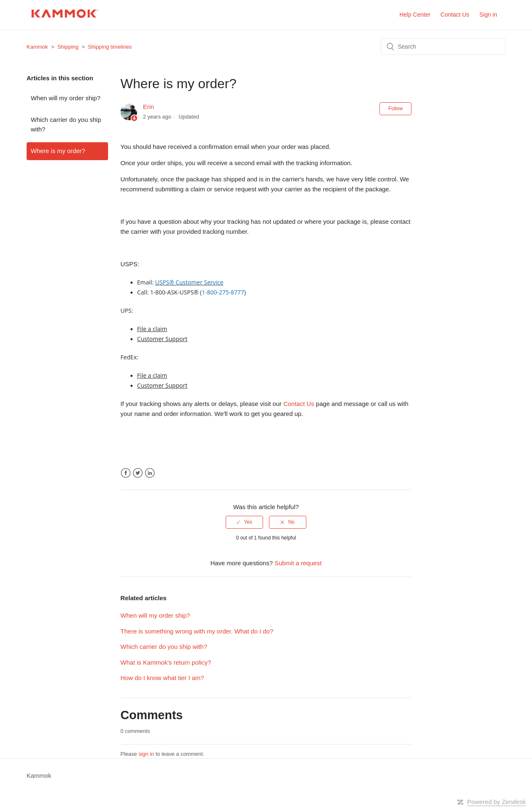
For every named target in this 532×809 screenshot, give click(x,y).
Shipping (68, 47)
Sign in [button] (488, 15)
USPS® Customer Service (189, 282)
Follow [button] (395, 109)
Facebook (126, 473)
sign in (146, 754)
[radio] (244, 522)
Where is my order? (58, 151)
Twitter (138, 473)
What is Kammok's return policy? (166, 662)
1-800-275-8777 (223, 292)
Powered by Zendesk (496, 802)
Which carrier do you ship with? (66, 124)
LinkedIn (150, 473)
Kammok (37, 47)
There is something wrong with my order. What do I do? (197, 631)
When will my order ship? (66, 98)
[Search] (443, 47)
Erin (149, 107)
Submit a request (298, 563)
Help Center (415, 15)
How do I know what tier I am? (162, 678)
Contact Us (455, 15)
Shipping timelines (110, 47)
